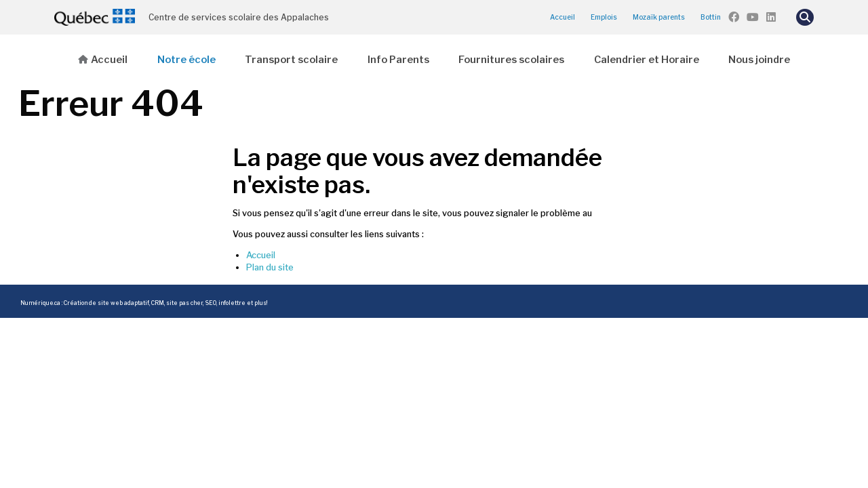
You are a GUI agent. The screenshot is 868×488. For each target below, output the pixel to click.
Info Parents (398, 60)
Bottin (711, 17)
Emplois (604, 17)
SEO (211, 303)
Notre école (186, 60)
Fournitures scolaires (511, 60)
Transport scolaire (291, 60)
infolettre (232, 303)
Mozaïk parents (659, 17)
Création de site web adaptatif (106, 303)
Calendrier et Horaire (647, 60)
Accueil (563, 17)
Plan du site (270, 267)
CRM (158, 303)
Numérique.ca (40, 303)
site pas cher (184, 303)
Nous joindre (759, 60)
